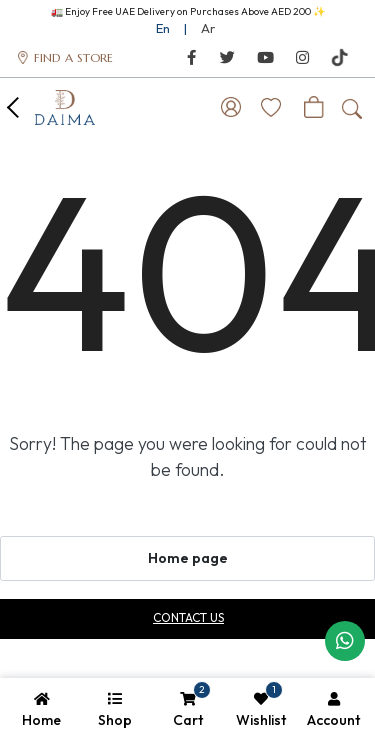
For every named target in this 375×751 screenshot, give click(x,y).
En (163, 28)
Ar (208, 28)
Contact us (188, 617)
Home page (188, 558)
